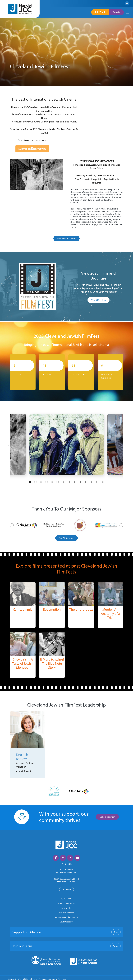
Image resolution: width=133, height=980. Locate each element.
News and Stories (67, 913)
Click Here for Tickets (66, 238)
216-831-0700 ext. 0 (66, 869)
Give (116, 932)
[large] (56, 858)
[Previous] (8, 446)
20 (99, 482)
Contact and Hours (66, 904)
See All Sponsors (66, 538)
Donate (116, 12)
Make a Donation (107, 817)
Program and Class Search (66, 917)
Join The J (100, 12)
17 (88, 482)
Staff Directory (66, 922)
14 (78, 482)
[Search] (127, 3)
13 (74, 482)
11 (67, 482)
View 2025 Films (99, 300)
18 (92, 482)
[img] (23, 594)
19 (96, 482)
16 (85, 482)
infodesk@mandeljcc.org (66, 872)
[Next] (125, 446)
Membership (67, 908)
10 (63, 482)
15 (81, 482)
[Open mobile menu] (128, 12)
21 (103, 482)
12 (70, 482)
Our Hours (66, 890)
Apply (116, 946)
